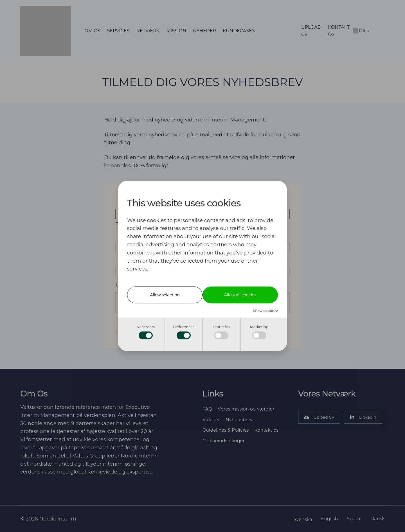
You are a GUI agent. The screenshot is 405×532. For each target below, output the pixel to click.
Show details (264, 311)
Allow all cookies (240, 295)
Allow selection (165, 295)
